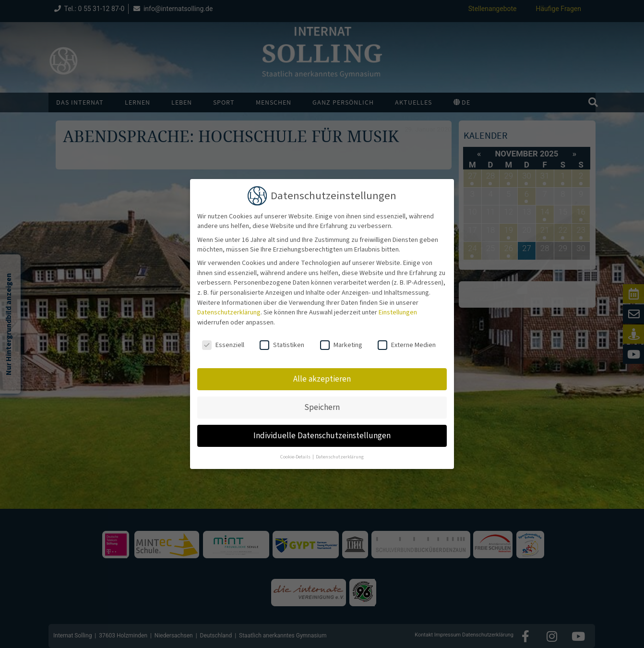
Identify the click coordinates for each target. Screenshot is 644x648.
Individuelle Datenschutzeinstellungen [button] (322, 430)
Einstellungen (398, 307)
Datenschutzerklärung (229, 307)
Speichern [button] (322, 402)
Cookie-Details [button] (296, 451)
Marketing (341, 339)
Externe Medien (407, 339)
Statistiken (282, 339)
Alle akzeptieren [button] (322, 373)
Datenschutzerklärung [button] (340, 451)
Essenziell (223, 339)
